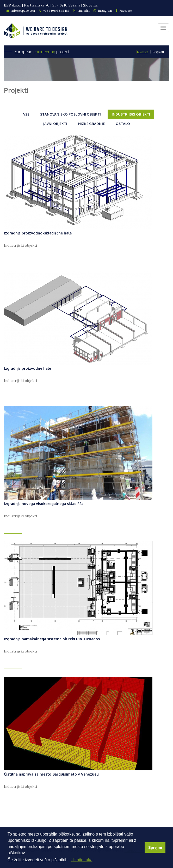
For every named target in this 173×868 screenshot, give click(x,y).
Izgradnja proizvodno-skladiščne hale (38, 233)
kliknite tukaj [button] (82, 860)
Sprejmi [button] (155, 847)
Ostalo (123, 124)
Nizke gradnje (91, 124)
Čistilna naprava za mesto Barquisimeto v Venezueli (51, 774)
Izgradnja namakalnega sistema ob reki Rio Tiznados (52, 639)
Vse (26, 114)
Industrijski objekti (131, 114)
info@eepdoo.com (21, 11)
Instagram (103, 11)
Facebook (124, 11)
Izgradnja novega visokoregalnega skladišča (44, 504)
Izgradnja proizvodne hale (27, 368)
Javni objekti (55, 124)
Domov (142, 52)
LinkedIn (81, 11)
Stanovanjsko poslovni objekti (70, 114)
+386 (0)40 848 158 (54, 11)
